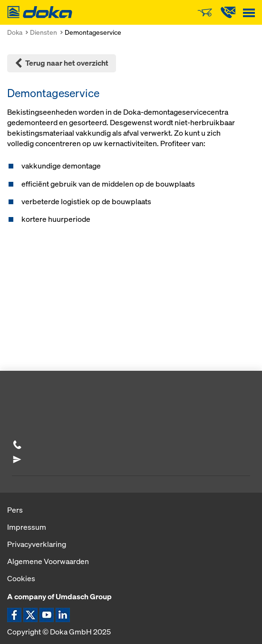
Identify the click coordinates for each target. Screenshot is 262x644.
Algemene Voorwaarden (48, 561)
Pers (15, 510)
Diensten (44, 32)
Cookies (21, 578)
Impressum (27, 527)
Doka (15, 32)
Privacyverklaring (37, 544)
